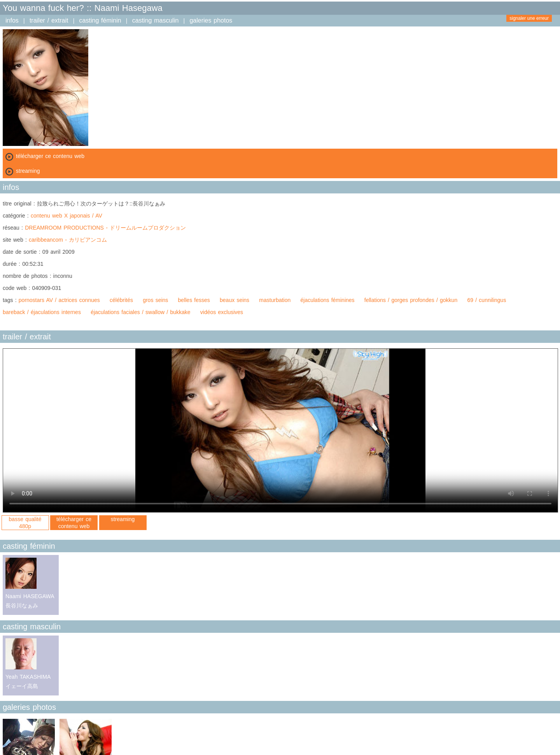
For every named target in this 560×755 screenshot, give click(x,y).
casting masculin (156, 20)
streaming (123, 519)
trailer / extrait (49, 20)
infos (12, 20)
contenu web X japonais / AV (66, 216)
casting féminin (100, 20)
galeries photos (211, 20)
